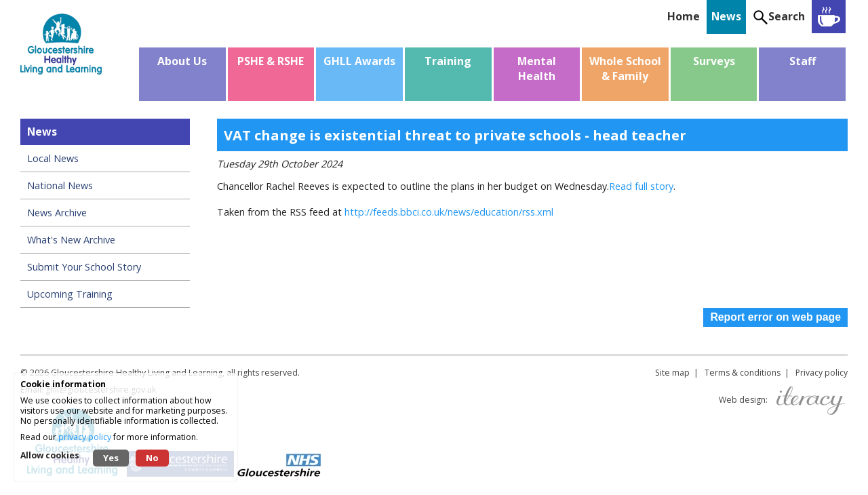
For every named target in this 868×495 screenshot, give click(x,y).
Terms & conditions (743, 373)
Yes (111, 458)
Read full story (641, 186)
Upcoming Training (70, 294)
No (152, 458)
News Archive (57, 213)
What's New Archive (71, 240)
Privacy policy (822, 373)
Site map (672, 373)
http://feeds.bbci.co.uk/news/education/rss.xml (449, 212)
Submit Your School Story (84, 267)
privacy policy (85, 437)
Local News (53, 158)
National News (60, 185)
